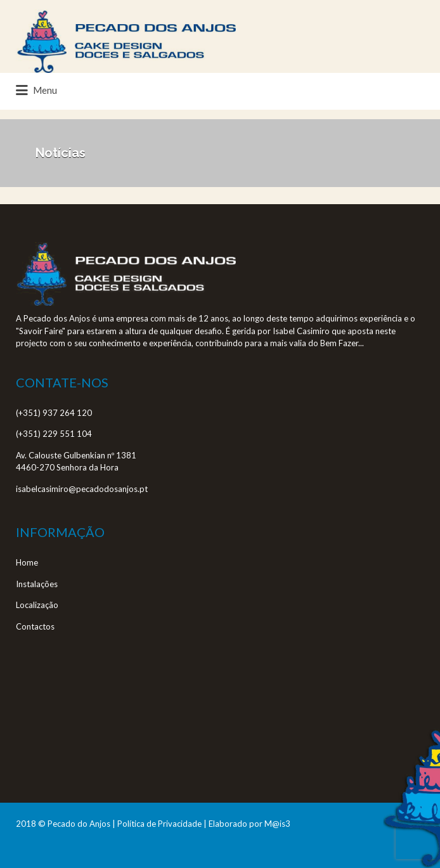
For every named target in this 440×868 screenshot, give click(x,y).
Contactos (35, 626)
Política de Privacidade (159, 824)
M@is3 (277, 824)
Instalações (37, 584)
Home (27, 562)
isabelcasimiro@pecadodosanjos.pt (82, 489)
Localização (37, 605)
